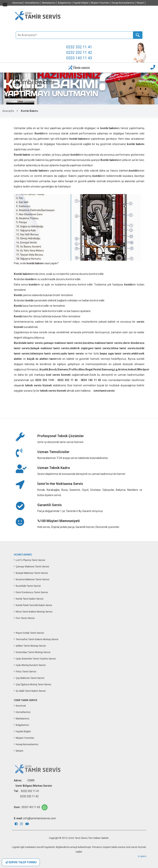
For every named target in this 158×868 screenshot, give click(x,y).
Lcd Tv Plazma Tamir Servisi (30, 560)
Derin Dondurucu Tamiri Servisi (32, 592)
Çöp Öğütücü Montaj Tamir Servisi (33, 685)
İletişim (140, 3)
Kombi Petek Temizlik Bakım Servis (34, 605)
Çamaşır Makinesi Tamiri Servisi (32, 567)
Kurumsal (18, 3)
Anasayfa (8, 111)
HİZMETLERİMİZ (23, 555)
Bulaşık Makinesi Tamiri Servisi (32, 573)
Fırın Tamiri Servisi (25, 618)
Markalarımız (49, 3)
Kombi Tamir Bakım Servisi (30, 599)
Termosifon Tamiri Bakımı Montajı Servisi (37, 639)
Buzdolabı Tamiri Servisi (28, 586)
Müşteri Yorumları (100, 3)
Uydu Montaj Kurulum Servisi (31, 665)
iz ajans (142, 856)
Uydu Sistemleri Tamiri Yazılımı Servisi (36, 659)
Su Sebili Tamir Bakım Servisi (31, 691)
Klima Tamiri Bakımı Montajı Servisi (34, 612)
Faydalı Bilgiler (81, 3)
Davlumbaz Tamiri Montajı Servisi (33, 652)
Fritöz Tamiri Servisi (26, 672)
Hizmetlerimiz (32, 3)
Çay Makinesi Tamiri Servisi (30, 678)
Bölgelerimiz (64, 3)
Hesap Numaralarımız (123, 3)
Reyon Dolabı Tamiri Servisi (30, 633)
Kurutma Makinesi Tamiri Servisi (33, 579)
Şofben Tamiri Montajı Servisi (31, 646)
